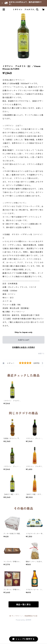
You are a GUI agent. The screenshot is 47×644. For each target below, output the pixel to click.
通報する (41, 354)
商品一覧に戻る (24, 605)
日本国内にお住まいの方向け (24, 347)
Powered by (23, 620)
